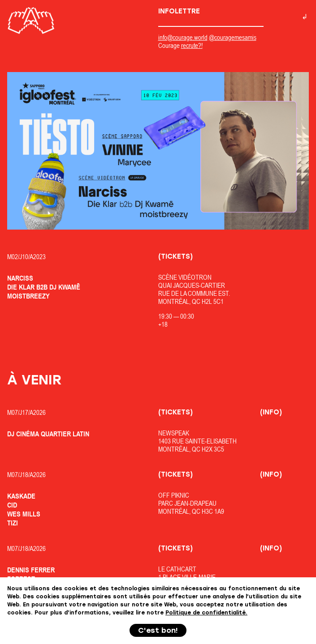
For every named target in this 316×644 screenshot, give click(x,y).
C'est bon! (158, 630)
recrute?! (192, 45)
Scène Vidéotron (185, 277)
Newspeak (174, 433)
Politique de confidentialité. (206, 613)
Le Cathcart (177, 569)
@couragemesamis (233, 37)
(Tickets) (175, 256)
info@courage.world (183, 37)
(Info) (271, 412)
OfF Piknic (174, 495)
